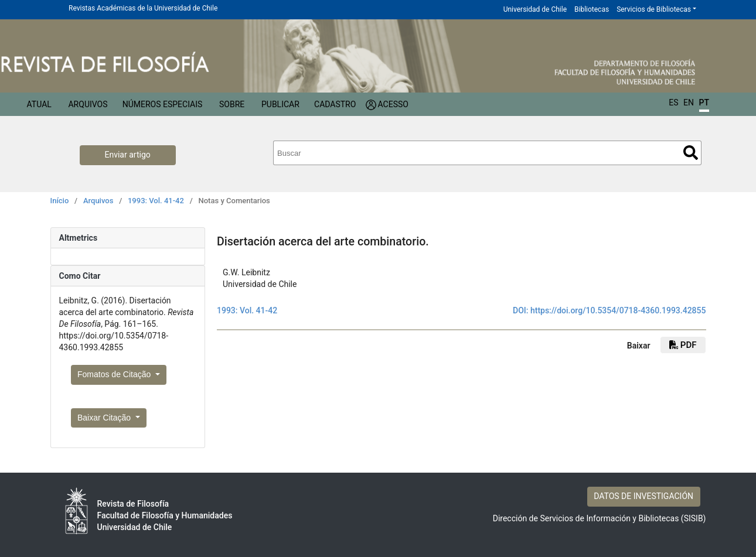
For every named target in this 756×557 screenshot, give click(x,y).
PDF (683, 345)
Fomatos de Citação (115, 374)
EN (689, 102)
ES (673, 102)
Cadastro (335, 104)
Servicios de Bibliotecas (654, 9)
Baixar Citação (105, 418)
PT (704, 102)
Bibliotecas (592, 9)
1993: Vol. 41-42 (156, 201)
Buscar (691, 153)
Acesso (393, 104)
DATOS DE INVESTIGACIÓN (643, 496)
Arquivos (88, 104)
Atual (39, 104)
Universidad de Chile (535, 9)
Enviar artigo (128, 155)
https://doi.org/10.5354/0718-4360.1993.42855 (618, 310)
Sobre (232, 104)
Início (60, 201)
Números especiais (163, 104)
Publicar (280, 104)
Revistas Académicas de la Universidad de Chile (143, 8)
